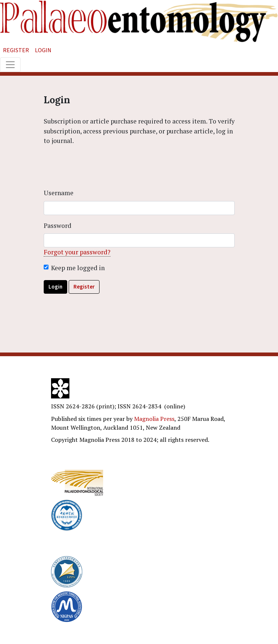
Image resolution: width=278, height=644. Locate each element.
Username (59, 193)
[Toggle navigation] (10, 65)
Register (16, 50)
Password (57, 226)
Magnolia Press (154, 419)
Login (43, 50)
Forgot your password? (77, 252)
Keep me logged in (78, 268)
